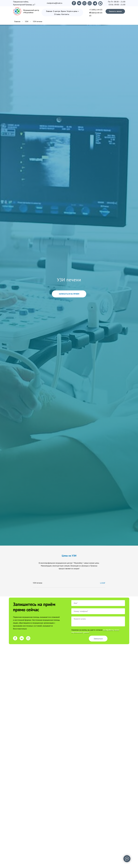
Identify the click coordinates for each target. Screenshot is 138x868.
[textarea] (98, 621)
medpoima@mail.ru (55, 3)
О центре (57, 11)
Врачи (63, 11)
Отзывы (57, 14)
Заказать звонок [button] (115, 11)
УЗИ (27, 21)
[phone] (98, 611)
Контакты (65, 14)
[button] (69, 294)
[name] (98, 603)
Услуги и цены (72, 11)
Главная (49, 11)
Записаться (98, 639)
